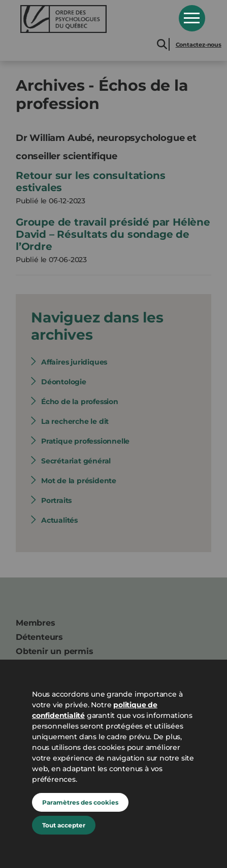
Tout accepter (64, 825)
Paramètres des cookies (80, 802)
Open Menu (192, 18)
